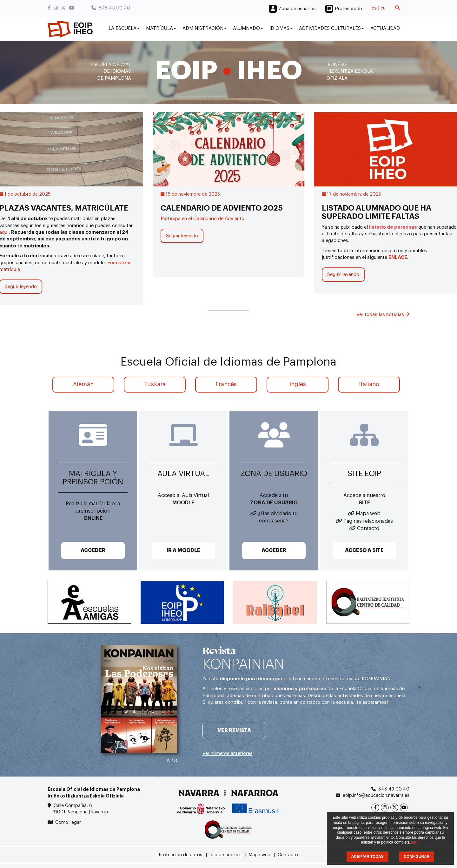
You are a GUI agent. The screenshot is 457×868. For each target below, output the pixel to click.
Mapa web (368, 514)
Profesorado (348, 9)
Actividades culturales (331, 28)
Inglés (298, 384)
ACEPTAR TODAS (368, 857)
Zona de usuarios (297, 9)
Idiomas (281, 28)
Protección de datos (181, 855)
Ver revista (234, 730)
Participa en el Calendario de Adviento (202, 219)
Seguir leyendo (182, 236)
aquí (415, 842)
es (374, 8)
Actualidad (385, 28)
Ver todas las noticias (383, 315)
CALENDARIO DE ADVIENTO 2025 (222, 208)
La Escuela (124, 28)
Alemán (83, 384)
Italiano (369, 384)
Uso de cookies (225, 855)
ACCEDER (93, 550)
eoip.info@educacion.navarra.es (376, 796)
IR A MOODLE (183, 550)
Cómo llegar (68, 823)
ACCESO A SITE (364, 550)
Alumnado (248, 28)
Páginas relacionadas (368, 521)
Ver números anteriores (228, 754)
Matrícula (161, 28)
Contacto (368, 528)
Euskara (155, 384)
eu (383, 8)
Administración (205, 28)
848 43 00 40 (111, 8)
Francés (226, 384)
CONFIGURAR (417, 857)
